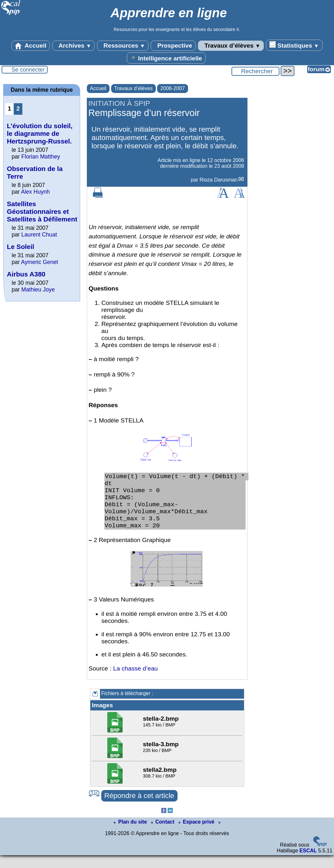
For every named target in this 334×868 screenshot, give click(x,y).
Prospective (173, 46)
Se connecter (28, 70)
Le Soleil (20, 247)
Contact (163, 835)
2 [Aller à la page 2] (18, 108)
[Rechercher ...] (255, 71)
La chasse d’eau (135, 681)
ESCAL (308, 863)
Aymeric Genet (40, 262)
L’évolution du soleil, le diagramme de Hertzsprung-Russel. (40, 133)
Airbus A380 (26, 274)
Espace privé (197, 835)
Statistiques (294, 45)
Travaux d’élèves (231, 46)
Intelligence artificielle (166, 58)
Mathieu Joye (38, 290)
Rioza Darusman (219, 180)
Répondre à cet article (139, 808)
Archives (74, 46)
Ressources (123, 46)
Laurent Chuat (39, 235)
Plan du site (131, 835)
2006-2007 (173, 88)
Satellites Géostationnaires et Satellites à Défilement (42, 211)
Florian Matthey (41, 157)
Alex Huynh (35, 192)
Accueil (31, 46)
